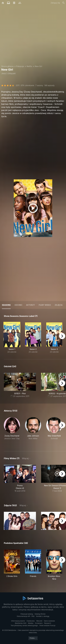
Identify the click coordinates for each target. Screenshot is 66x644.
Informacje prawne (18, 621)
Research (48, 623)
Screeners (39, 623)
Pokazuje (20, 66)
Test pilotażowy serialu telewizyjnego (24, 625)
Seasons (6, 305)
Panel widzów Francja (47, 625)
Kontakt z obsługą (43, 616)
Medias (31, 623)
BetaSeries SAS (21, 623)
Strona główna (7, 66)
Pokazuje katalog (27, 614)
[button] (12, 431)
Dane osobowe (49, 621)
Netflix (29, 66)
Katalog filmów (40, 614)
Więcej (25, 458)
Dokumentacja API (23, 616)
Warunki (39, 621)
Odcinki (18, 305)
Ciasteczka (31, 621)
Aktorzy (30, 305)
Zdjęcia (59, 305)
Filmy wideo (45, 305)
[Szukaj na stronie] (64, 3)
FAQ (33, 616)
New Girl (38, 66)
